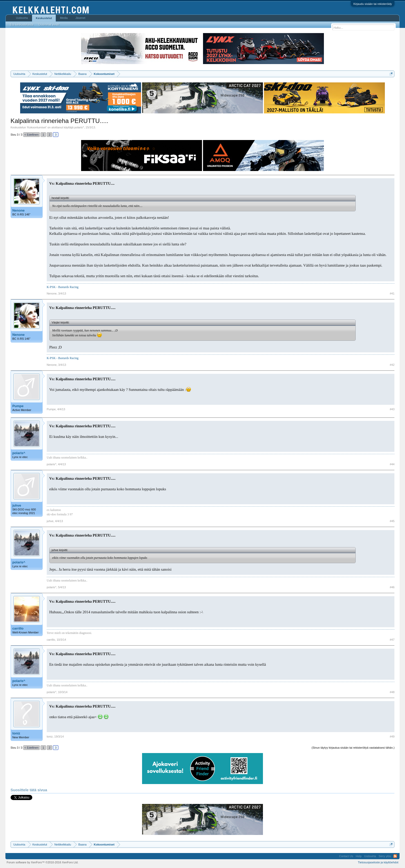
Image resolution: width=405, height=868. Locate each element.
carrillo (18, 628)
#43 (392, 409)
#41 (392, 293)
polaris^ (79, 127)
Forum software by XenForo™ (43, 862)
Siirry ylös (385, 856)
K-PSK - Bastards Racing (63, 287)
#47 (392, 640)
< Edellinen (32, 135)
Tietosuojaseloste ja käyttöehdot (378, 862)
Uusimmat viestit (49, 25)
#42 (392, 365)
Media (64, 18)
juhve (17, 505)
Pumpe (18, 406)
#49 (392, 737)
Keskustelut (44, 18)
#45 (392, 521)
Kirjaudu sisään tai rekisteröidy (373, 4)
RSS (395, 856)
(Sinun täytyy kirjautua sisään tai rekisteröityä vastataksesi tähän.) (353, 748)
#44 (392, 464)
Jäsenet (80, 18)
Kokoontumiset (37, 127)
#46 (392, 587)
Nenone (19, 210)
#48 (392, 692)
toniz (16, 733)
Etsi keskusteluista (22, 25)
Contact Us (346, 856)
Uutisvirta (22, 18)
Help (359, 856)
